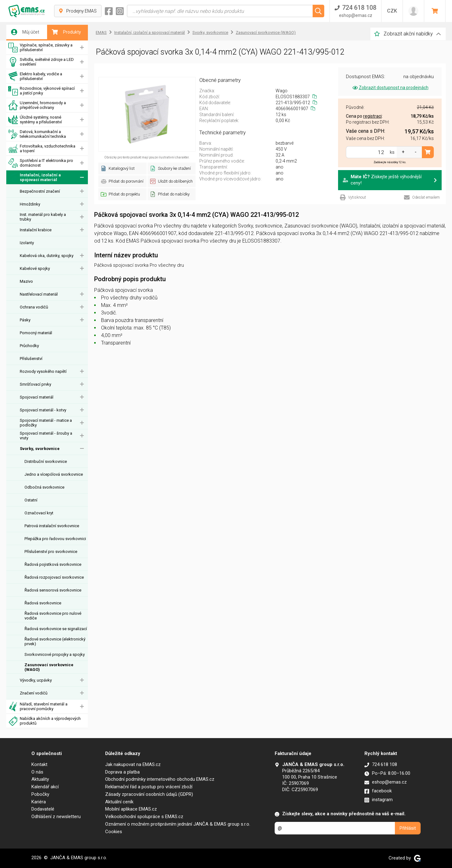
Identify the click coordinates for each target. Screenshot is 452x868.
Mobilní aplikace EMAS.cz (131, 809)
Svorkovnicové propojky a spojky (55, 654)
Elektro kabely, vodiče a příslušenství (35, 76)
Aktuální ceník (119, 802)
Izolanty (27, 243)
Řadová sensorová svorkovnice (53, 590)
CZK (392, 11)
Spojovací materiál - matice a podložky (46, 423)
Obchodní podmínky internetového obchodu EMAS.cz (160, 779)
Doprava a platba (122, 772)
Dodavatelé (43, 809)
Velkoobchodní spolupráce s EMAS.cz (144, 817)
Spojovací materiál (37, 397)
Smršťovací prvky (35, 384)
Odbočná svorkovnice (44, 487)
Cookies (114, 832)
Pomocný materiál (36, 333)
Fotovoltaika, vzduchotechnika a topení (42, 149)
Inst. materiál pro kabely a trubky (43, 217)
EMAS (101, 32)
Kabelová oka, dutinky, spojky (47, 256)
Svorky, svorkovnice (40, 449)
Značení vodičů (34, 693)
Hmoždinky (30, 204)
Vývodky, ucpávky (36, 680)
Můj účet (25, 32)
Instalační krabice (36, 230)
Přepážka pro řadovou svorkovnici (55, 539)
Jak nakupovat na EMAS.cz (133, 764)
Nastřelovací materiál (39, 294)
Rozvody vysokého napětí (43, 371)
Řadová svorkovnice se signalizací (56, 629)
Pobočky (40, 794)
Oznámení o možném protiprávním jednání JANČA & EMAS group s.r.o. (178, 824)
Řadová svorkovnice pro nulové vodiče (53, 616)
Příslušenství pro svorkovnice (51, 552)
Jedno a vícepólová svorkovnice (54, 474)
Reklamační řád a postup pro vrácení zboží (149, 787)
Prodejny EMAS (78, 11)
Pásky (25, 320)
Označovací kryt (39, 513)
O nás (37, 772)
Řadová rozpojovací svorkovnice (54, 577)
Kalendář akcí (45, 787)
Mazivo (26, 281)
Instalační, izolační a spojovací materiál (35, 177)
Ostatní (31, 500)
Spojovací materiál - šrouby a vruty (46, 436)
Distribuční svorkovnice (46, 461)
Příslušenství (31, 359)
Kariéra (39, 802)
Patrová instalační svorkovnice (52, 526)
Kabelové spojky (35, 268)
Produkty (66, 32)
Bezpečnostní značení (40, 191)
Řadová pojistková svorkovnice (53, 564)
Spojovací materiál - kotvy (43, 410)
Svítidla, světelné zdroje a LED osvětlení (41, 62)
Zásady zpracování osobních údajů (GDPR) (149, 794)
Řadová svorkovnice (43, 603)
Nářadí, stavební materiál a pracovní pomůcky (38, 707)
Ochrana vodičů (34, 307)
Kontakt (39, 764)
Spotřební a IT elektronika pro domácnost (41, 163)
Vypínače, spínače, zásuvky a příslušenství (40, 48)
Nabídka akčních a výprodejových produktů (44, 721)
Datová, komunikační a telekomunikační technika (37, 134)
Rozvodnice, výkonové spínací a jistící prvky (41, 91)
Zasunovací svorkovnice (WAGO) (49, 667)
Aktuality (40, 779)
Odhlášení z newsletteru (56, 817)
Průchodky (29, 346)
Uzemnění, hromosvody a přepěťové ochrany (37, 105)
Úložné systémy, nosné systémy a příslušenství (35, 120)
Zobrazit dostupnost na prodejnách (390, 88)
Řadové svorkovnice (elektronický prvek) (55, 641)
